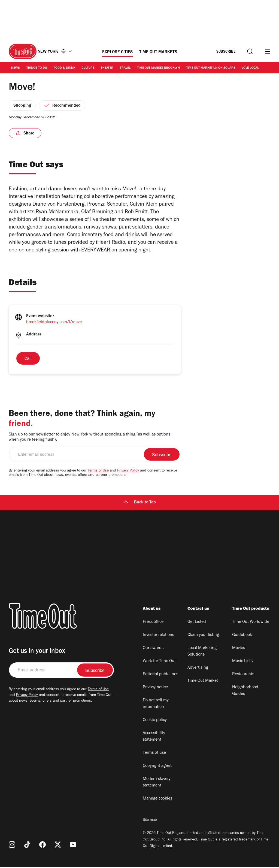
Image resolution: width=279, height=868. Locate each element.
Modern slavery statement (157, 783)
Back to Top (139, 504)
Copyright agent (157, 767)
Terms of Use (98, 472)
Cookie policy (155, 721)
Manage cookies (157, 800)
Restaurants (243, 675)
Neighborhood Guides (245, 692)
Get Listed (197, 623)
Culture (88, 68)
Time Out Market (203, 682)
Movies (239, 649)
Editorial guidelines (160, 675)
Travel (125, 68)
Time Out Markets (158, 52)
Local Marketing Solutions (202, 653)
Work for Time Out (159, 662)
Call (28, 360)
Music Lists (242, 662)
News (16, 68)
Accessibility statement (154, 738)
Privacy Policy (128, 472)
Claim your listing (203, 636)
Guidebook (242, 636)
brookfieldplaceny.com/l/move (54, 323)
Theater (107, 68)
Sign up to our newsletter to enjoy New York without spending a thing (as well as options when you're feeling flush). (90, 438)
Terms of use (154, 754)
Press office (153, 623)
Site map (150, 821)
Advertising (198, 669)
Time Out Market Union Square (211, 68)
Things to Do (37, 68)
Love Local (250, 68)
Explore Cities (117, 52)
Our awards (153, 649)
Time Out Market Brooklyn (158, 68)
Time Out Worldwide (251, 623)
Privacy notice (155, 689)
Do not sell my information (156, 705)
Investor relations (158, 636)
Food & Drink (64, 68)
